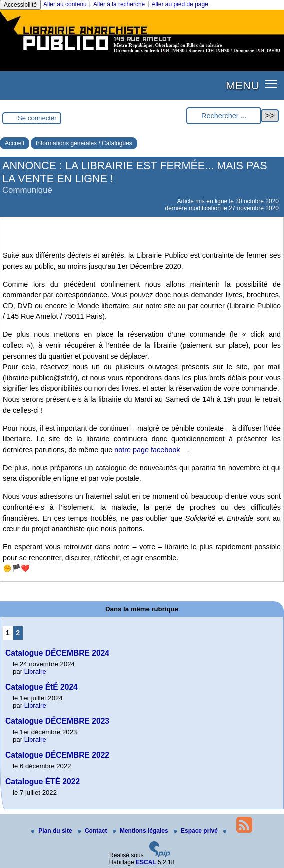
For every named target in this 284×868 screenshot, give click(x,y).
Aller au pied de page (180, 4)
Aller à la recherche (119, 4)
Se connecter (37, 118)
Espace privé (197, 831)
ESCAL (146, 862)
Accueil (15, 143)
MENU (243, 85)
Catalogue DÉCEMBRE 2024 (57, 653)
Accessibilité (20, 5)
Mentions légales (141, 831)
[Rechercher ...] (224, 116)
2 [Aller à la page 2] (18, 633)
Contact (93, 831)
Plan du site (53, 831)
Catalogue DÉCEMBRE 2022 (57, 755)
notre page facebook (147, 450)
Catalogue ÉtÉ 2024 (42, 687)
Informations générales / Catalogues (84, 143)
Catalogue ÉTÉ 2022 (43, 781)
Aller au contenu (65, 4)
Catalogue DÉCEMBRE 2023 (57, 721)
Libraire (35, 671)
